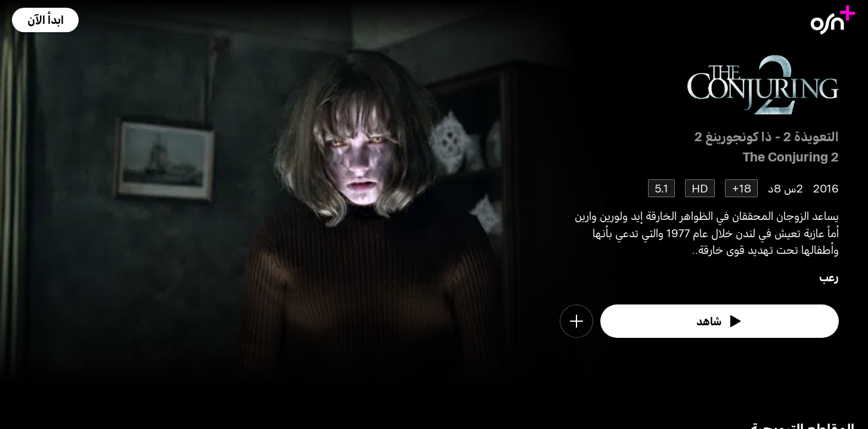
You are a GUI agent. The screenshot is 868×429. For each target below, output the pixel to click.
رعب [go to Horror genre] (829, 277)
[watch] (720, 321)
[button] (45, 20)
